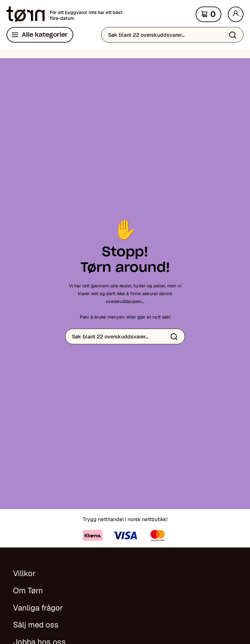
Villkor (24, 573)
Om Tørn (28, 591)
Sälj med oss (36, 625)
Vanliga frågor (38, 608)
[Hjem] (26, 14)
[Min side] (236, 14)
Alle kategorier (45, 35)
